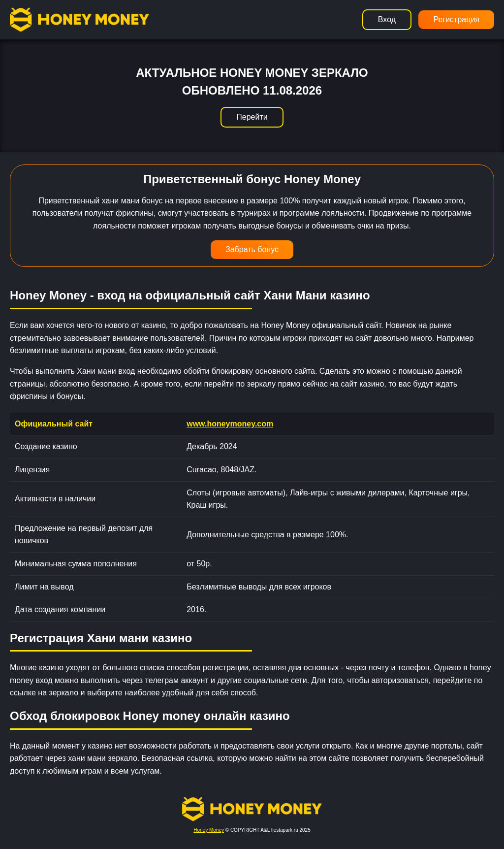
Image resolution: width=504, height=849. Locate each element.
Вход (387, 19)
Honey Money (209, 830)
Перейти (252, 117)
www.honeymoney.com (230, 424)
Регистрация (456, 19)
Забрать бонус (252, 249)
